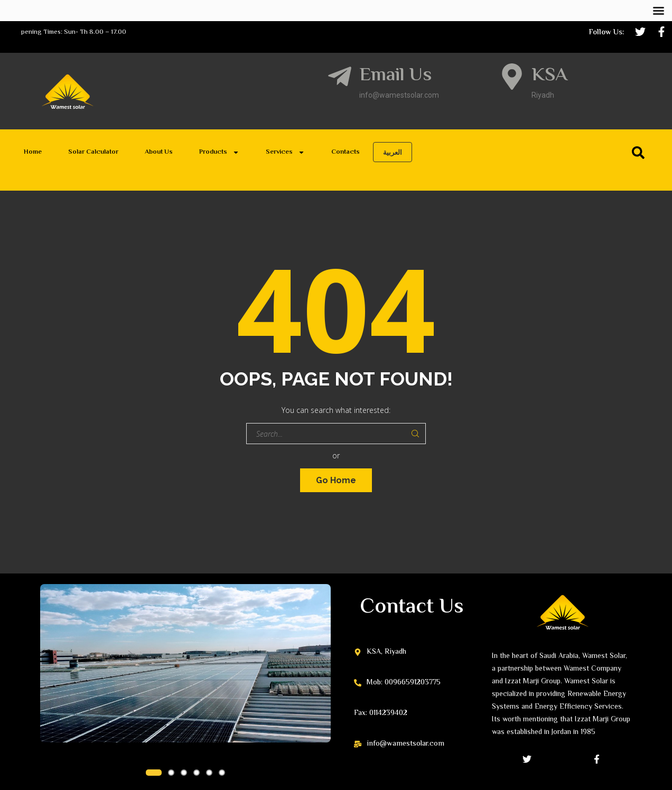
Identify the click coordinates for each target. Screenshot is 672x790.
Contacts (346, 152)
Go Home (336, 480)
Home (33, 152)
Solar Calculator (93, 152)
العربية (393, 152)
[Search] (640, 153)
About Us (159, 152)
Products (219, 152)
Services (285, 152)
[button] (154, 773)
